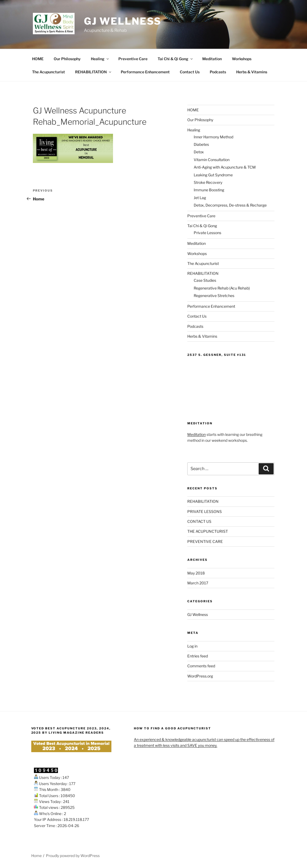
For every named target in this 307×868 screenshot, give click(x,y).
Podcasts (218, 72)
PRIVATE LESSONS (205, 511)
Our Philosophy (67, 59)
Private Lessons (207, 233)
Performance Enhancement (145, 72)
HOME (38, 59)
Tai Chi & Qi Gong (176, 59)
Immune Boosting (209, 190)
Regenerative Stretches (214, 296)
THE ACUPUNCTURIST (208, 531)
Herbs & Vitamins (252, 72)
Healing (100, 59)
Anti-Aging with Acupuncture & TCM (225, 167)
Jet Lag (200, 198)
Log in (192, 646)
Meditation (212, 59)
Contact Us (190, 72)
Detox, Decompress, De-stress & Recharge (230, 205)
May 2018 (196, 573)
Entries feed (198, 656)
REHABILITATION (94, 72)
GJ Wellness (123, 21)
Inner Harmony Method (213, 137)
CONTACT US (199, 521)
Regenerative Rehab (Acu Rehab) (222, 288)
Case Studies (205, 280)
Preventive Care (133, 59)
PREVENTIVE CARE (205, 541)
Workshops (242, 59)
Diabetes (201, 144)
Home (36, 856)
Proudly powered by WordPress (73, 856)
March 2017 (198, 583)
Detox (199, 152)
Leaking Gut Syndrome (213, 175)
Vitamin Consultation (212, 160)
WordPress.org (200, 676)
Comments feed (201, 666)
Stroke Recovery (208, 182)
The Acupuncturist (48, 72)
